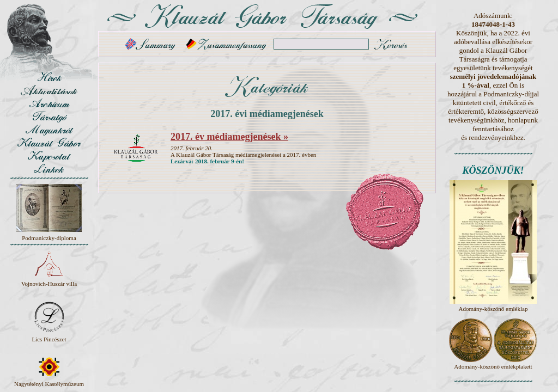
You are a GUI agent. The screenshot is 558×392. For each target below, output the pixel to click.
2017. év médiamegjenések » (229, 137)
